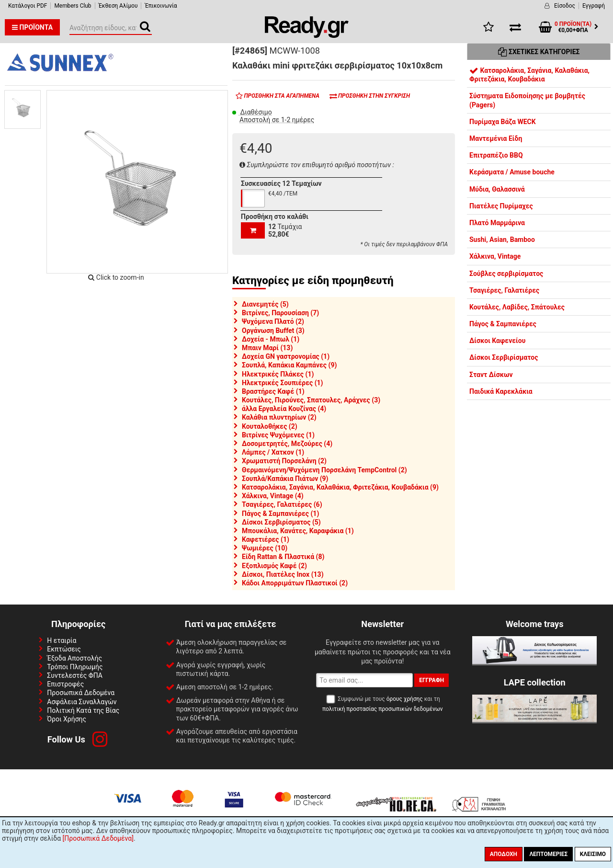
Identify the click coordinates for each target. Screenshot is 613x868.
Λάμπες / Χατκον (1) (273, 452)
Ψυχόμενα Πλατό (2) (273, 321)
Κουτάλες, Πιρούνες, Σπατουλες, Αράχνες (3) (311, 400)
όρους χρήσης (405, 699)
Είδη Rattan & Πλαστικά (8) (283, 557)
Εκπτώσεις (64, 649)
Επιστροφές (65, 684)
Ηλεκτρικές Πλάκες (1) (278, 374)
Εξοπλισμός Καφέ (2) (274, 566)
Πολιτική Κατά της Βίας (83, 710)
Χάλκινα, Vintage (495, 256)
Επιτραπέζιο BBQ (496, 155)
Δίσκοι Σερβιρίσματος (504, 357)
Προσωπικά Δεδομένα (81, 693)
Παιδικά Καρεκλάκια (501, 391)
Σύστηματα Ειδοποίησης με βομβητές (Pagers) (527, 100)
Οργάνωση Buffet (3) (273, 331)
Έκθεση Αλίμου (118, 6)
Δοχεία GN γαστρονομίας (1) (286, 356)
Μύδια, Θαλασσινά (497, 189)
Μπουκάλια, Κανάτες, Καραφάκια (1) (298, 531)
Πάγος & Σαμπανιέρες (503, 324)
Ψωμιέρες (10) (265, 548)
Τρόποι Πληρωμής (75, 667)
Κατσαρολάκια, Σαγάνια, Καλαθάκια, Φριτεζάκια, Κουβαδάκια (529, 75)
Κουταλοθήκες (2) (270, 426)
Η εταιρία (62, 640)
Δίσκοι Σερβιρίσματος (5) (281, 522)
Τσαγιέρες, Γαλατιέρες (504, 290)
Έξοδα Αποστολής (74, 658)
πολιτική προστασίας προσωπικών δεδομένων (382, 709)
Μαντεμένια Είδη (496, 138)
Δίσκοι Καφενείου (497, 341)
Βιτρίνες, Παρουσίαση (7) (280, 313)
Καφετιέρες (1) (266, 539)
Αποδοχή (504, 854)
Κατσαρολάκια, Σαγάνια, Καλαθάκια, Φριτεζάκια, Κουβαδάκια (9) (340, 487)
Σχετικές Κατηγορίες (539, 52)
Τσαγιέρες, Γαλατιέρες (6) (282, 504)
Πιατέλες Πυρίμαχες (501, 206)
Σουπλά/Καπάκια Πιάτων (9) (285, 479)
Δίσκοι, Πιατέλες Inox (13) (283, 574)
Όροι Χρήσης (67, 719)
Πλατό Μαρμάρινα (497, 223)
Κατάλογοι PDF (28, 6)
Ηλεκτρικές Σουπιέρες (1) (283, 383)
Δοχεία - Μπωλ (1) (271, 339)
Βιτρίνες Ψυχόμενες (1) (278, 435)
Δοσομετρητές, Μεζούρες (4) (287, 444)
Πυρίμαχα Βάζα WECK (503, 122)
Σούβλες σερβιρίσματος (506, 274)
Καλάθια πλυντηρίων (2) (279, 417)
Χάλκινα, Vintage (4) (273, 496)
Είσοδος (565, 6)
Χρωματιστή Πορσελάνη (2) (284, 461)
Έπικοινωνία (161, 6)
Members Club (73, 6)
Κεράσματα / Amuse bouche (512, 172)
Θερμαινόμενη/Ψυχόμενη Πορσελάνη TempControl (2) (324, 470)
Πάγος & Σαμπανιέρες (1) (280, 514)
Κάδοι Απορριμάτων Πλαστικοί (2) (295, 583)
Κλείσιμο (593, 854)
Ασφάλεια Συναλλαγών (82, 702)
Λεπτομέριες (548, 854)
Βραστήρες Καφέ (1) (273, 391)
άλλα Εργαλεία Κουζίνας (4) (284, 409)
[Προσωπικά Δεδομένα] (98, 838)
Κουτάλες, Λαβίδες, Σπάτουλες (517, 307)
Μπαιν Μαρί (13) (267, 348)
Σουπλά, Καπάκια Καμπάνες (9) (289, 365)
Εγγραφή (594, 6)
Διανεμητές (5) (265, 304)
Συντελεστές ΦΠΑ (75, 675)
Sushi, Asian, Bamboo (502, 240)
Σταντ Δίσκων (491, 375)
